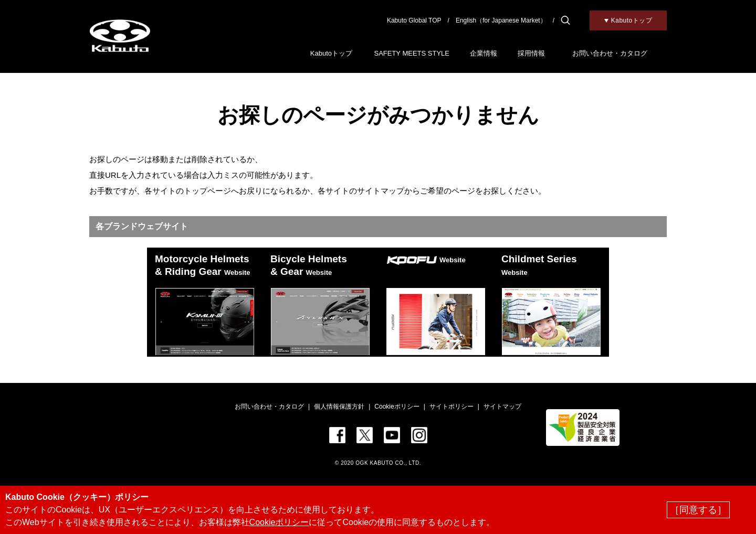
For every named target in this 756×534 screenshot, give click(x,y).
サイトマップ (502, 407)
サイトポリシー (451, 407)
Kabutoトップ (331, 53)
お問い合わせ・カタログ (610, 53)
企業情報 (484, 53)
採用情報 (531, 53)
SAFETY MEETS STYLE (412, 53)
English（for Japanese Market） (501, 20)
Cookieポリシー (397, 407)
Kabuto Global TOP (414, 20)
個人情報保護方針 (339, 407)
